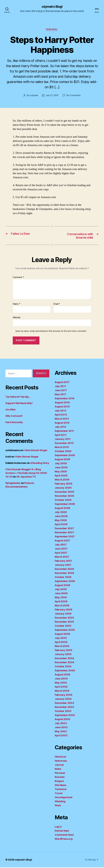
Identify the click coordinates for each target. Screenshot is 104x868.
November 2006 (64, 574)
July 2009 (61, 464)
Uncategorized (64, 798)
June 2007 (61, 549)
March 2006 (62, 606)
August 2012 (62, 423)
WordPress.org (64, 840)
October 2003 (63, 712)
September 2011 (64, 432)
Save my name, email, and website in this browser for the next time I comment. (51, 332)
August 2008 (62, 509)
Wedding (60, 802)
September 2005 (65, 631)
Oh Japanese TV (26, 477)
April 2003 (61, 736)
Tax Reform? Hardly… (18, 398)
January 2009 (63, 488)
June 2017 (61, 391)
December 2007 (64, 529)
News (58, 770)
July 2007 (61, 545)
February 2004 (64, 695)
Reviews (60, 778)
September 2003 (65, 716)
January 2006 (63, 614)
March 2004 (62, 691)
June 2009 (61, 468)
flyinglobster (13, 484)
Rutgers (59, 782)
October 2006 (63, 578)
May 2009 (61, 472)
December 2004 (64, 659)
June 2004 (61, 679)
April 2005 (61, 643)
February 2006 (64, 610)
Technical (61, 790)
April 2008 (61, 525)
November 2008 (64, 497)
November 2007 (64, 533)
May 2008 (61, 521)
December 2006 (64, 570)
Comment (18, 278)
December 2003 (64, 704)
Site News (61, 786)
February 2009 (64, 484)
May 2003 (61, 732)
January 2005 (63, 655)
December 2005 (64, 618)
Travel (58, 794)
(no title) (10, 410)
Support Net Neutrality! (19, 404)
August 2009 (62, 460)
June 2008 (61, 517)
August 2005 (62, 635)
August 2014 (62, 403)
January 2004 (63, 700)
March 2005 (62, 647)
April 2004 (61, 687)
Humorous (61, 761)
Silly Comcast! (14, 417)
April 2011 (61, 436)
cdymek (34, 96)
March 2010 (62, 448)
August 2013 (62, 407)
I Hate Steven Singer (35, 451)
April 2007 (61, 553)
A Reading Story (40, 464)
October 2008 (63, 501)
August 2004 (62, 675)
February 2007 (63, 561)
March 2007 (62, 557)
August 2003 (62, 720)
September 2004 (65, 671)
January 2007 (63, 566)
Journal (59, 765)
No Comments (74, 96)
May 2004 (61, 683)
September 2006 (65, 582)
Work (58, 806)
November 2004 (64, 663)
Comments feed (64, 835)
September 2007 (65, 537)
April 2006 (61, 602)
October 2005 (63, 626)
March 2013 (62, 419)
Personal (52, 30)
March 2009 (62, 480)
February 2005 (64, 651)
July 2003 (61, 724)
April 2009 (61, 476)
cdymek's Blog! (52, 7)
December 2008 (64, 492)
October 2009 (63, 452)
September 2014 (65, 399)
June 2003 (61, 728)
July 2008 (61, 513)
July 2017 (60, 387)
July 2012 (60, 428)
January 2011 (63, 440)
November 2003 (64, 708)
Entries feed (62, 831)
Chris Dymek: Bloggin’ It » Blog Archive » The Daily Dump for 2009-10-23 (27, 474)
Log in (58, 827)
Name (16, 305)
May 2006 (61, 598)
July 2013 (60, 411)
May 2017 (60, 395)
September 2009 (65, 456)
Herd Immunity (14, 423)
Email (57, 305)
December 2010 (64, 444)
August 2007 (62, 541)
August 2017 (62, 383)
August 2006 (62, 586)
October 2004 (63, 667)
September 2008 (65, 505)
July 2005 (61, 639)
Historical (60, 757)
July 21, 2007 (52, 96)
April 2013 (61, 415)
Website (17, 318)
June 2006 (61, 594)
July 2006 (61, 590)
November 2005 (64, 622)
